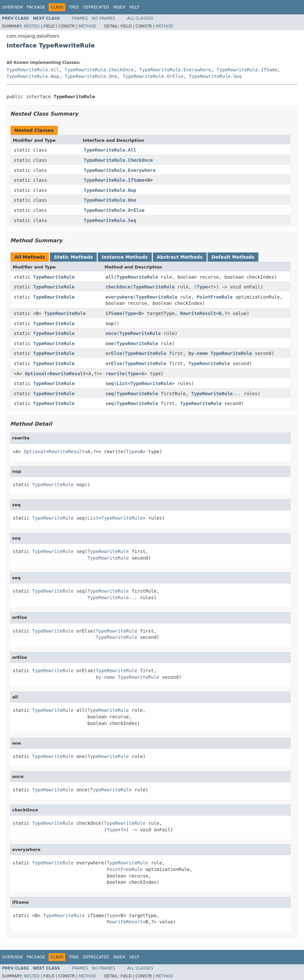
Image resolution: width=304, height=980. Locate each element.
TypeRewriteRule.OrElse (153, 76)
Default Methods (233, 257)
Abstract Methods (180, 257)
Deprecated (96, 7)
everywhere (119, 297)
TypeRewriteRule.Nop (33, 76)
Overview (12, 7)
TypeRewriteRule (54, 277)
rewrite (115, 374)
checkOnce (118, 287)
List (122, 383)
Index (119, 7)
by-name (198, 353)
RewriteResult (198, 313)
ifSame (114, 313)
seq (110, 383)
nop (110, 324)
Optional (36, 374)
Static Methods (73, 257)
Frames (80, 18)
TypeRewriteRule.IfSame (247, 70)
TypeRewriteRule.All (33, 70)
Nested (31, 26)
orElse (114, 353)
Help (134, 7)
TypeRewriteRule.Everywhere (175, 70)
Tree (74, 7)
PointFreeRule (215, 297)
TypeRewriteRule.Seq (215, 76)
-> (224, 287)
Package (36, 7)
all (110, 277)
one (110, 343)
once (111, 333)
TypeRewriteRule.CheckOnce (99, 70)
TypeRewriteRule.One (91, 76)
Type (202, 287)
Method (87, 26)
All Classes (140, 18)
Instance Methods (125, 257)
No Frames (103, 18)
